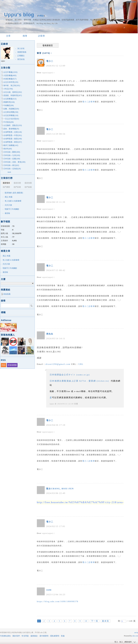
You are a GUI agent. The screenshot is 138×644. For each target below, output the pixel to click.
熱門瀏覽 (6, 187)
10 (86, 621)
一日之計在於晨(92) (11, 119)
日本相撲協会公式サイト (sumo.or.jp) (70, 375)
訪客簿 (41, 36)
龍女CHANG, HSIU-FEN (60, 489)
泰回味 (7, 213)
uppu (52, 404)
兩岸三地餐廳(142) (11, 145)
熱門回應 (17, 187)
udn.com (135, 636)
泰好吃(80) (8, 149)
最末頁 (106, 621)
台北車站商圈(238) (11, 112)
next (9, 172)
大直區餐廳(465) (10, 75)
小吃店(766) (8, 89)
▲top (136, 632)
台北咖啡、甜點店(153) (13, 125)
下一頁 (95, 621)
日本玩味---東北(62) (11, 165)
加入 (121, 642)
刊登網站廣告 (5, 636)
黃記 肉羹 (9, 197)
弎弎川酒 (8, 205)
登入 (116, 642)
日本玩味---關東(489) (12, 152)
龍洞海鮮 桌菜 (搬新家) (14, 193)
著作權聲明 (44, 636)
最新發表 (6, 183)
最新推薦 (28, 183)
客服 (63, 636)
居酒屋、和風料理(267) (13, 95)
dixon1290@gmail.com (58, 364)
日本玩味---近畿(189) (12, 159)
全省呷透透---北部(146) (13, 132)
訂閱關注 (21, 56)
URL (81, 364)
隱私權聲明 (55, 636)
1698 (49, 590)
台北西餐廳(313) (10, 99)
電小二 (50, 61)
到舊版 (41, 16)
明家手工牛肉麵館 (12, 209)
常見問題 (25, 636)
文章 (8, 36)
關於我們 (16, 636)
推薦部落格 (22, 52)
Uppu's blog (19, 15)
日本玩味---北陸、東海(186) (14, 162)
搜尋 (32, 306)
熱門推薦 (28, 187)
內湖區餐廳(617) (10, 79)
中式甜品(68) (8, 122)
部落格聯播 (12, 365)
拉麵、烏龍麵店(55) (11, 109)
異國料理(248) (9, 102)
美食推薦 (7, 294)
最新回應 (17, 183)
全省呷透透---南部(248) (13, 139)
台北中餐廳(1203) (10, 72)
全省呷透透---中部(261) (13, 135)
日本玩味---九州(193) (12, 155)
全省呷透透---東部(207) (13, 142)
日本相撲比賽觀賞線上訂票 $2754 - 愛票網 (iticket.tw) (79, 381)
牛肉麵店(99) (8, 105)
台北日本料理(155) (11, 82)
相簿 (25, 36)
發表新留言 (48, 45)
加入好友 (21, 48)
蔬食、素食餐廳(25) (11, 129)
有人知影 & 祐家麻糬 (13, 201)
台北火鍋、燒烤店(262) (13, 92)
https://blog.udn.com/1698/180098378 (58, 601)
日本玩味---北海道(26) (12, 169)
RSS (4, 365)
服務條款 (34, 636)
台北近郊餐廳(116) (11, 115)
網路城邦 (128, 642)
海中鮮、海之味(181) (12, 85)
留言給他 (21, 59)
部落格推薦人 (8, 335)
